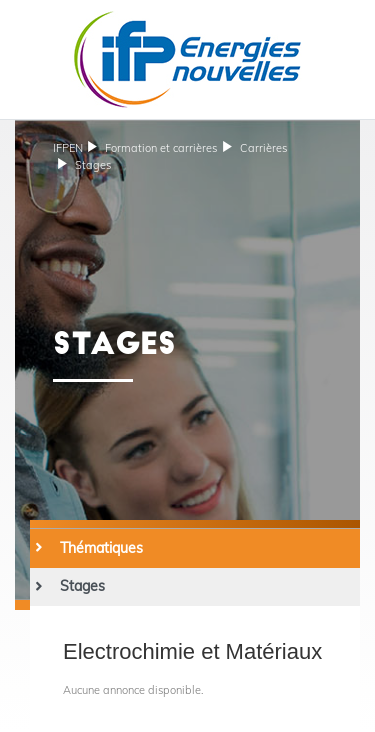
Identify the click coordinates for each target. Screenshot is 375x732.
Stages (93, 165)
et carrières (161, 148)
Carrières (263, 148)
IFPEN (68, 148)
